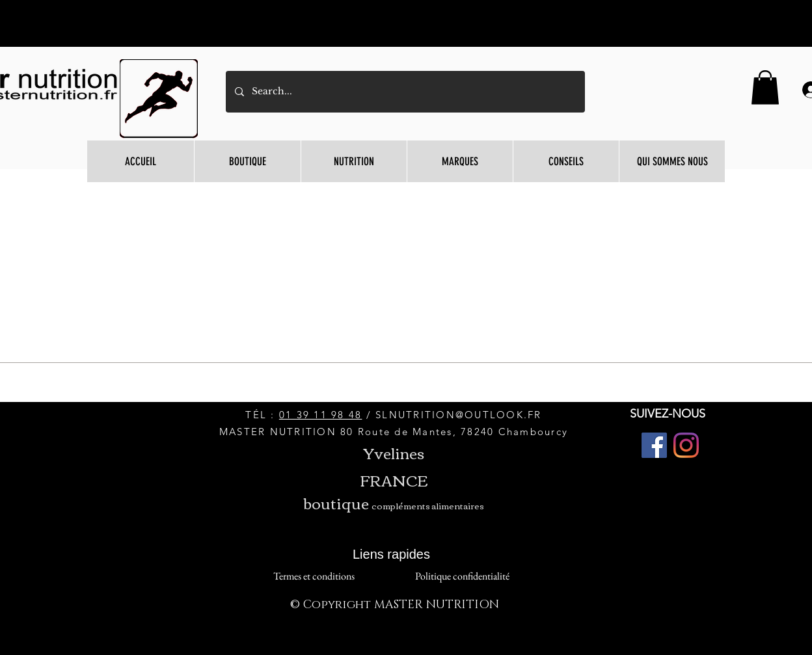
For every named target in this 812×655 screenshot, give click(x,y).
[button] (765, 87)
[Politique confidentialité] (462, 577)
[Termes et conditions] (314, 577)
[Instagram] (686, 445)
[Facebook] (654, 445)
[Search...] (405, 92)
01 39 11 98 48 (321, 415)
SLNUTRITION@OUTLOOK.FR (459, 415)
